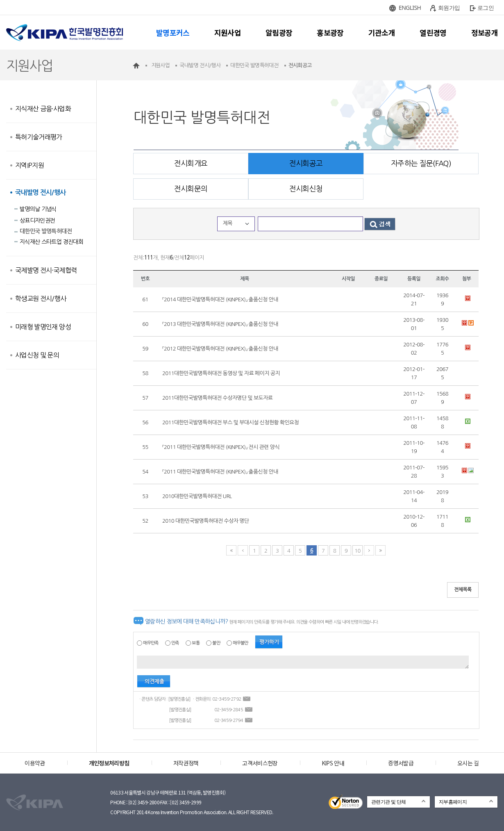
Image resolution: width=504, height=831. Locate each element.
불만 (216, 643)
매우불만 (240, 643)
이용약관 (35, 763)
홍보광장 (330, 32)
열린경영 (433, 32)
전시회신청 (306, 189)
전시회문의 (191, 189)
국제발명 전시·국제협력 (46, 270)
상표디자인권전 (37, 221)
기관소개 (382, 32)
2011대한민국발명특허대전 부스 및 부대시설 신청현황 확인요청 (230, 422)
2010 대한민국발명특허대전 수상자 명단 (205, 521)
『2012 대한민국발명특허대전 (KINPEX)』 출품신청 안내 (220, 349)
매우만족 (151, 643)
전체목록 (463, 590)
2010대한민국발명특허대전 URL (197, 496)
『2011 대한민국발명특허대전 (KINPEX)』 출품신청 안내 (220, 472)
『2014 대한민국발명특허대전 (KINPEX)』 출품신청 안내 (220, 299)
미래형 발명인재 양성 (43, 327)
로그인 (486, 8)
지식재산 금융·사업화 (43, 109)
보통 (196, 643)
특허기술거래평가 (39, 137)
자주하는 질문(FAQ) (421, 164)
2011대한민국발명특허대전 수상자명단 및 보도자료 (217, 398)
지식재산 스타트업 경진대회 (51, 242)
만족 (175, 643)
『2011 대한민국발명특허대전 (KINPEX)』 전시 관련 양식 (221, 447)
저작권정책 (186, 763)
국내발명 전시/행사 (41, 192)
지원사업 (228, 32)
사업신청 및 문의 (37, 355)
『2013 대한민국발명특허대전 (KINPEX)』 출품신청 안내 (220, 324)
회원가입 (449, 8)
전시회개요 (191, 164)
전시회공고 (306, 164)
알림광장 (279, 32)
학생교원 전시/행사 (41, 298)
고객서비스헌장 (260, 763)
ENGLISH (410, 8)
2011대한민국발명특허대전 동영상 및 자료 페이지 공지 (221, 373)
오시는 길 (468, 763)
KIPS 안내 (333, 763)
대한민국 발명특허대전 (46, 231)
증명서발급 (401, 763)
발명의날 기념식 (38, 209)
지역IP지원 (30, 165)
